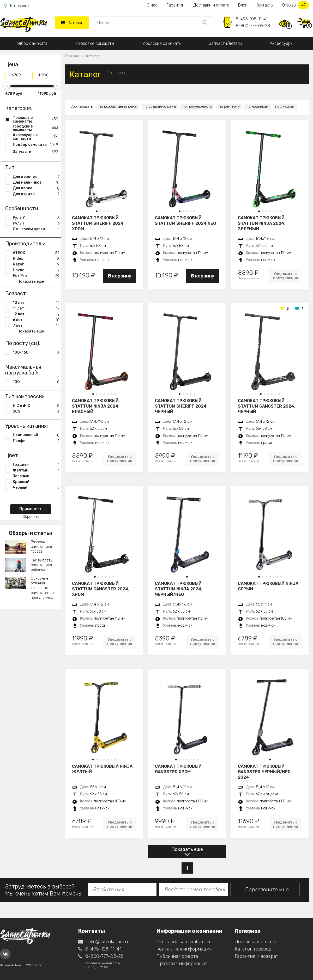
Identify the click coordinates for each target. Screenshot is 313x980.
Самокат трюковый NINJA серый (268, 586)
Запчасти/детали (225, 43)
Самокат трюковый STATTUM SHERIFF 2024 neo (185, 221)
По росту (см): (23, 343)
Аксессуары (281, 43)
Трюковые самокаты (95, 43)
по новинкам (257, 107)
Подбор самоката (31, 43)
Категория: (19, 108)
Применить (31, 509)
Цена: (12, 64)
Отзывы (296, 5)
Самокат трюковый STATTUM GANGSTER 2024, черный (267, 406)
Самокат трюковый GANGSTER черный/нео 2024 (264, 772)
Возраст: (16, 293)
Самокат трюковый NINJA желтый (102, 769)
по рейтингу (229, 107)
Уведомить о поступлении (286, 276)
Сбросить (31, 517)
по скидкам (285, 107)
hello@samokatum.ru (104, 942)
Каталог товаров (253, 949)
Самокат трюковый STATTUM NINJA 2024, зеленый (262, 223)
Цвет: (12, 455)
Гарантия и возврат (257, 956)
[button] (97, 211)
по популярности (197, 107)
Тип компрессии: (25, 396)
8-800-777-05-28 (253, 26)
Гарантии (175, 5)
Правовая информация (182, 964)
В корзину (120, 276)
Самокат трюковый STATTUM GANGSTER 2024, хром (101, 589)
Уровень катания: (26, 426)
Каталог (72, 23)
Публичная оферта (177, 956)
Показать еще (187, 849)
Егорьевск (17, 6)
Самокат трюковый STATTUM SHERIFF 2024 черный (181, 406)
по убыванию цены (160, 107)
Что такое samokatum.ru (183, 942)
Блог (242, 5)
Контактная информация (184, 949)
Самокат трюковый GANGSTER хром (178, 769)
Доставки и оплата (211, 5)
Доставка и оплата (255, 942)
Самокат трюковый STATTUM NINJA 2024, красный (96, 406)
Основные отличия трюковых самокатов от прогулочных (43, 588)
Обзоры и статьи (31, 533)
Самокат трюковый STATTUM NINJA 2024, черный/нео (179, 589)
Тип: (10, 167)
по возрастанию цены (118, 107)
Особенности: (22, 208)
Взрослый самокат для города (41, 547)
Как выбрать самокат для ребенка (41, 565)
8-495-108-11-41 (252, 19)
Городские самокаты (161, 43)
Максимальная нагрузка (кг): (23, 370)
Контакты (264, 5)
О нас (152, 5)
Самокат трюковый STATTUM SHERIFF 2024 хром (98, 223)
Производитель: (25, 244)
